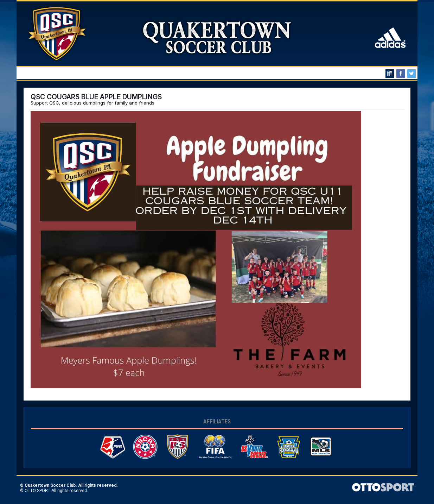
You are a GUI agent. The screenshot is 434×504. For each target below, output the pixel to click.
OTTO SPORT (37, 491)
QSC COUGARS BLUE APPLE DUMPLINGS (96, 97)
